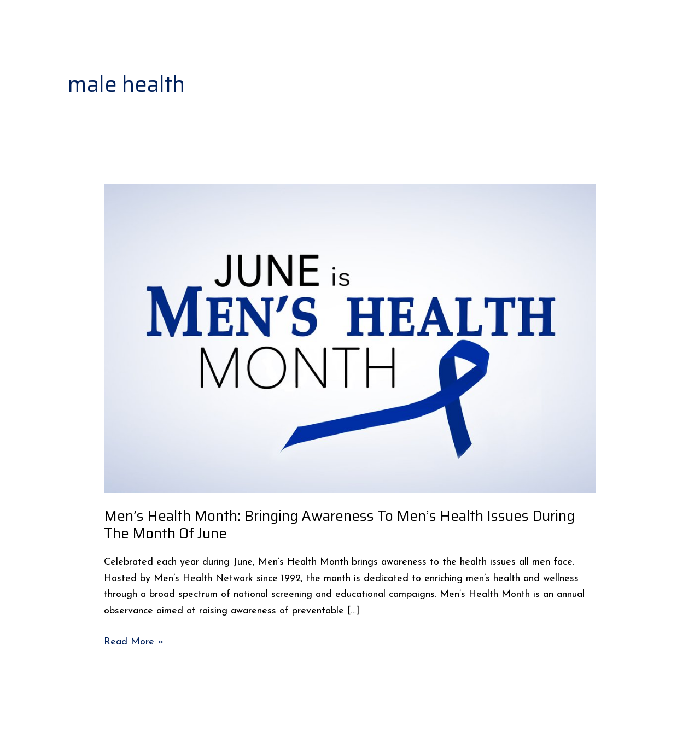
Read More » (134, 641)
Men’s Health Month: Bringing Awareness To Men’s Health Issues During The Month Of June (339, 525)
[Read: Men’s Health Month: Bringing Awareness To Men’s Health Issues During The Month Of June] (350, 338)
